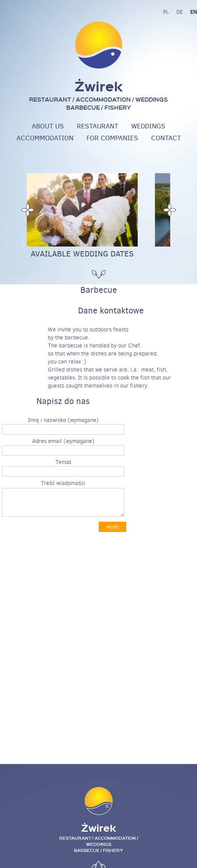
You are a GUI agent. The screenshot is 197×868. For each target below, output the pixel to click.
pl (166, 12)
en (194, 12)
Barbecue (99, 290)
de (180, 12)
